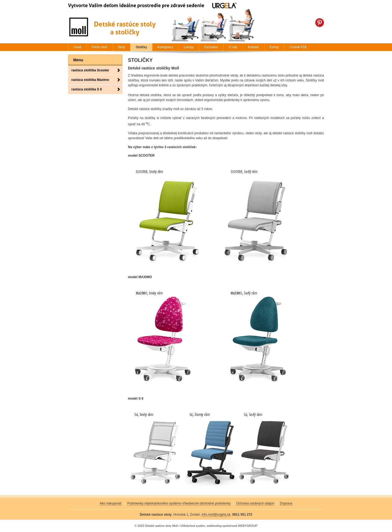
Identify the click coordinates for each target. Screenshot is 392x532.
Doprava (286, 503)
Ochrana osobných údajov (255, 503)
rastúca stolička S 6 (87, 89)
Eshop (274, 47)
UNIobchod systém (193, 526)
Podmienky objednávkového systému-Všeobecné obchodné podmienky (179, 503)
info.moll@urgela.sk (216, 515)
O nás (233, 47)
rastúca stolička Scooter (90, 70)
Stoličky (141, 47)
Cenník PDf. (298, 47)
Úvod (77, 47)
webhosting (214, 526)
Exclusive (211, 47)
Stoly (122, 47)
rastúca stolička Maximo (90, 80)
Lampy (189, 47)
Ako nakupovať (111, 503)
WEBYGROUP (248, 526)
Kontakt (254, 47)
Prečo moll (99, 47)
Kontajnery (165, 47)
